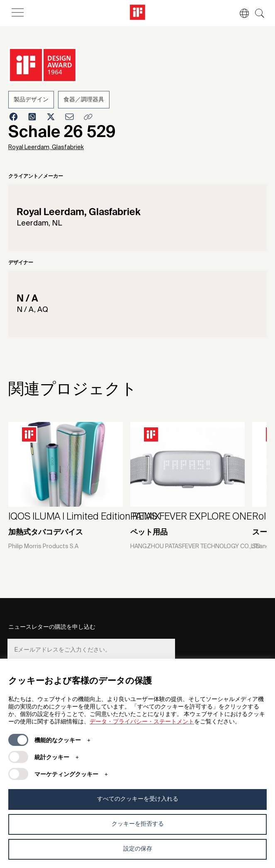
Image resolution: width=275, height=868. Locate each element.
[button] (240, 13)
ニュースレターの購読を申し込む (52, 627)
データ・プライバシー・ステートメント (142, 722)
